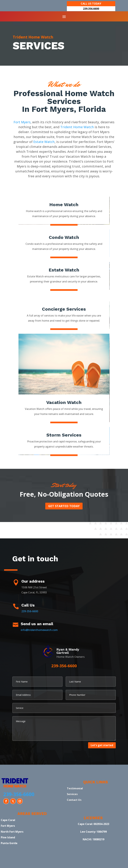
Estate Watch (44, 142)
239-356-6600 (30, 611)
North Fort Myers (12, 832)
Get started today (64, 506)
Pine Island (8, 837)
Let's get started (102, 745)
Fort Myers (22, 122)
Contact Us (74, 800)
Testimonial (75, 788)
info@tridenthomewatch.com (39, 630)
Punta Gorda (9, 843)
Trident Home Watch (77, 127)
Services (72, 794)
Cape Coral (8, 820)
